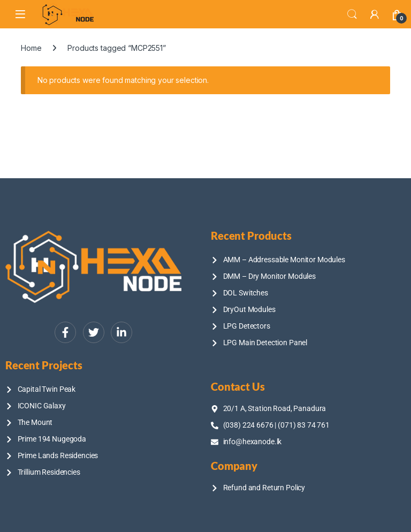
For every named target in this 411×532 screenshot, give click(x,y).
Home (31, 48)
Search (352, 14)
